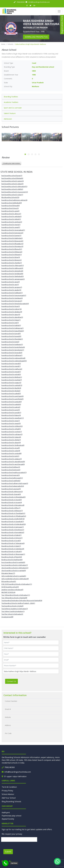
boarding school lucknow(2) (11, 470)
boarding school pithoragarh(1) (12, 478)
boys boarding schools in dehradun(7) (15, 565)
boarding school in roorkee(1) (12, 432)
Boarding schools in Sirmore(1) (12, 538)
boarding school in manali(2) (11, 364)
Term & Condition (9, 787)
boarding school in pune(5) (11, 410)
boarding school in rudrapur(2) (12, 434)
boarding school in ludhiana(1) (12, 355)
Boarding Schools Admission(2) (12, 492)
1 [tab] (25, 154)
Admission (8, 119)
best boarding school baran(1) (12, 176)
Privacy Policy (7, 791)
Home (3, 44)
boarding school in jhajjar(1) (11, 320)
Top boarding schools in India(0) (12, 606)
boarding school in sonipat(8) (11, 453)
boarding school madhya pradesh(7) (14, 472)
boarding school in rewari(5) (11, 423)
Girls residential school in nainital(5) (14, 576)
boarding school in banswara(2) (12, 233)
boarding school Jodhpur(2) (11, 467)
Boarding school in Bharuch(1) (12, 249)
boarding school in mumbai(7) (12, 380)
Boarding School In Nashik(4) (11, 388)
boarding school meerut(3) (11, 475)
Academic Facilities (11, 102)
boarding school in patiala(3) (11, 404)
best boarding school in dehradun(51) (14, 186)
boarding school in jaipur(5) (11, 314)
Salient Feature (10, 113)
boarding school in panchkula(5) (12, 399)
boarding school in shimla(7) (11, 440)
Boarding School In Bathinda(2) (12, 238)
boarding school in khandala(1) (12, 339)
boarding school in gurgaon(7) (12, 287)
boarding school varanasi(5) (11, 489)
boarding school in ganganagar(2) (13, 279)
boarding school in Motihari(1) (12, 377)
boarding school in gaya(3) (11, 282)
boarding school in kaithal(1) (11, 325)
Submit (8, 852)
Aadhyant (6, 813)
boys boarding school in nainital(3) (13, 562)
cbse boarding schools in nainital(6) (14, 571)
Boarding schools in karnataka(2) (13, 532)
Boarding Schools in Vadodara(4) (13, 549)
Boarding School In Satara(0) (11, 437)
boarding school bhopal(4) (10, 206)
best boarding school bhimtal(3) (12, 178)
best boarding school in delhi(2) (12, 189)
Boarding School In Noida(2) (11, 391)
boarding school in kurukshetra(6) (13, 347)
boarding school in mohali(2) (11, 374)
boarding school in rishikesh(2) (12, 426)
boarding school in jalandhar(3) (12, 317)
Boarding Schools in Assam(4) (12, 502)
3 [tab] (32, 154)
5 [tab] (39, 154)
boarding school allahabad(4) (12, 203)
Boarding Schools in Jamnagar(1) (13, 527)
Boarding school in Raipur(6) (11, 415)
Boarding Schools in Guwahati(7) (13, 522)
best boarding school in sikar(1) (12, 195)
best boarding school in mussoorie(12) (15, 192)
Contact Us (11, 681)
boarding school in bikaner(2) (11, 260)
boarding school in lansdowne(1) (13, 350)
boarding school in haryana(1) (12, 301)
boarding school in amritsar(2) (12, 222)
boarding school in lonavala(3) (12, 353)
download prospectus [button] (36, 37)
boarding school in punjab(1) (11, 413)
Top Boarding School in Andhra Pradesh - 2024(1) (18, 603)
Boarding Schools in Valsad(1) (12, 551)
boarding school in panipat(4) (11, 402)
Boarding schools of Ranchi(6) (12, 557)
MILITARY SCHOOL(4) (8, 592)
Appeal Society (8, 819)
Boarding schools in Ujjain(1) (11, 546)
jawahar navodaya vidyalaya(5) (12, 590)
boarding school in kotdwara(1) (12, 344)
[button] (57, 861)
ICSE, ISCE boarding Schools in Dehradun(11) (17, 584)
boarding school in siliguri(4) (11, 443)
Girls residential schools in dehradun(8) (15, 579)
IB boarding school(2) (9, 581)
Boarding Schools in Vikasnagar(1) (13, 554)
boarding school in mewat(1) (11, 372)
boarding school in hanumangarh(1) (14, 295)
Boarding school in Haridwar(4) (12, 298)
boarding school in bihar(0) (11, 257)
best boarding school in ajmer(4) (13, 181)
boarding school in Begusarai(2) (12, 241)
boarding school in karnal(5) (11, 334)
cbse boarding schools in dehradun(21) (15, 568)
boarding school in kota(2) (10, 342)
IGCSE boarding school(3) (10, 587)
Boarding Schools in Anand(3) (12, 500)
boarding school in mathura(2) (12, 369)
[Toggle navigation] (59, 11)
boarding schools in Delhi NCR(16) (13, 519)
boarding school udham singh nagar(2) (15, 483)
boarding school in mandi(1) (11, 366)
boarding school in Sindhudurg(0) (13, 445)
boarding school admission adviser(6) (14, 200)
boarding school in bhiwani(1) (12, 255)
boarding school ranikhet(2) (11, 481)
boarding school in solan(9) (11, 451)
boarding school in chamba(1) (12, 263)
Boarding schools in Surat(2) (11, 541)
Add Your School (9, 798)
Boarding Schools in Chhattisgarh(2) (14, 516)
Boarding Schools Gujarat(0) (11, 494)
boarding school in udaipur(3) (12, 459)
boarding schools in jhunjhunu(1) (13, 530)
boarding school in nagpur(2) (11, 383)
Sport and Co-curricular (13, 108)
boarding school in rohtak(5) (11, 429)
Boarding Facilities (11, 97)
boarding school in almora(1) (11, 214)
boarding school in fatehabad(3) (13, 276)
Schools (10, 44)
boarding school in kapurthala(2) (13, 331)
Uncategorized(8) (7, 617)
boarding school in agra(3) (10, 211)
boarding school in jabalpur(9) (12, 312)
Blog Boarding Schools (11, 801)
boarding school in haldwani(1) (12, 293)
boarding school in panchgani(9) (12, 396)
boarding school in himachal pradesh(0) (15, 304)
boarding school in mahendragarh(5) (14, 361)
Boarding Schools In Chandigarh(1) (13, 513)
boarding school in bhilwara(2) (12, 252)
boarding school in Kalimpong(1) (12, 328)
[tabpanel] (12, 137)
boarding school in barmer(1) (11, 235)
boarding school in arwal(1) (11, 227)
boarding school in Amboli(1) (11, 219)
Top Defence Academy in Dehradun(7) (15, 609)
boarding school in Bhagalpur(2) (12, 244)
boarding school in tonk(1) (10, 456)
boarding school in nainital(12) (12, 385)
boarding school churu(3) (10, 208)
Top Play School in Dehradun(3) (12, 614)
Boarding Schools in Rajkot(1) (11, 535)
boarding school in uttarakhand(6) (13, 462)
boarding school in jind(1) (10, 323)
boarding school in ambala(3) (11, 216)
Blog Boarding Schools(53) (10, 197)
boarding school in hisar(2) (11, 306)
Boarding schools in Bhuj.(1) (11, 508)
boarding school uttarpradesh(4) (13, 486)
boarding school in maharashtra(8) (13, 358)
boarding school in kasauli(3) (11, 336)
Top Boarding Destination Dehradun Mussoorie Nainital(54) (22, 600)
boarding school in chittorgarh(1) (13, 265)
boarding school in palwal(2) (11, 393)
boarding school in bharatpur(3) (12, 246)
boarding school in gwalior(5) (11, 290)
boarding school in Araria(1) (11, 225)
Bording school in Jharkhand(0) (12, 560)
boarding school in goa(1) (10, 285)
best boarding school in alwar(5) (12, 184)
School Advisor (8, 794)
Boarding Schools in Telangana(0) (13, 543)
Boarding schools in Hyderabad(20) (14, 524)
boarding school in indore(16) (11, 309)
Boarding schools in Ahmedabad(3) (13, 497)
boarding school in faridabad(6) (12, 274)
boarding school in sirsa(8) (11, 448)
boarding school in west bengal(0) (13, 464)
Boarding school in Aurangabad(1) (13, 230)
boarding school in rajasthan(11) (13, 418)
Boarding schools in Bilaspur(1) (12, 511)
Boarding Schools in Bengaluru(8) (13, 505)
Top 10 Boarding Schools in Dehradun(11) (16, 595)
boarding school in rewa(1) (11, 421)
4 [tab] (35, 154)
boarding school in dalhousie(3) (12, 268)
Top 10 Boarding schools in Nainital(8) (14, 598)
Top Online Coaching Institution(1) (13, 611)
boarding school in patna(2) (11, 407)
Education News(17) (8, 573)
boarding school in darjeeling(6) (12, 271)
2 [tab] (29, 154)
